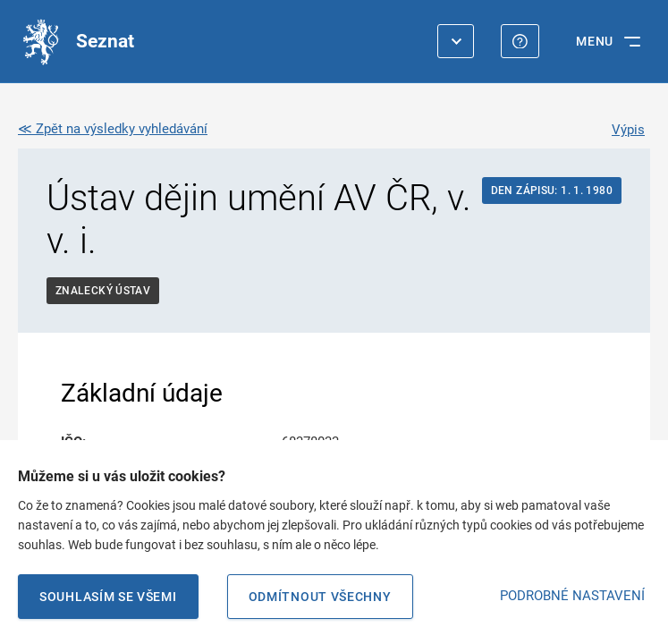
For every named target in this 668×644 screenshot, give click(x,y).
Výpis (628, 130)
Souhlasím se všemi (108, 597)
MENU (595, 41)
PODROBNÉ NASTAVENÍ (572, 596)
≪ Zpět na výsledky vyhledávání (113, 129)
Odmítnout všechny (320, 597)
